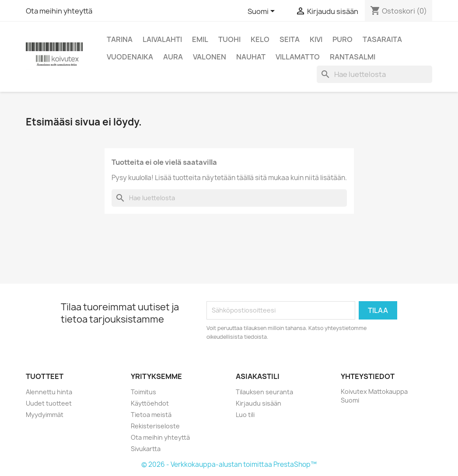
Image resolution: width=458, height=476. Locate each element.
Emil (200, 39)
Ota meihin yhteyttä (59, 11)
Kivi (316, 39)
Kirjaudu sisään (259, 403)
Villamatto (298, 57)
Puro (343, 39)
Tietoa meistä (151, 415)
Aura (173, 57)
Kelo (260, 39)
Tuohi (229, 39)
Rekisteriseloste (155, 426)
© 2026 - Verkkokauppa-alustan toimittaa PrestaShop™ (229, 464)
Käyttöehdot (150, 403)
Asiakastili (258, 376)
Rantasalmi (353, 57)
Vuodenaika (130, 57)
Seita (290, 39)
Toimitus (143, 392)
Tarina (120, 39)
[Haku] (374, 74)
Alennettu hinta (49, 392)
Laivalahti (162, 39)
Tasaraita (382, 39)
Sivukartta (146, 449)
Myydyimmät (45, 415)
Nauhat (251, 57)
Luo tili (245, 415)
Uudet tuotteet (49, 403)
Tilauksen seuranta (264, 392)
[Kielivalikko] (263, 12)
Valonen (210, 57)
